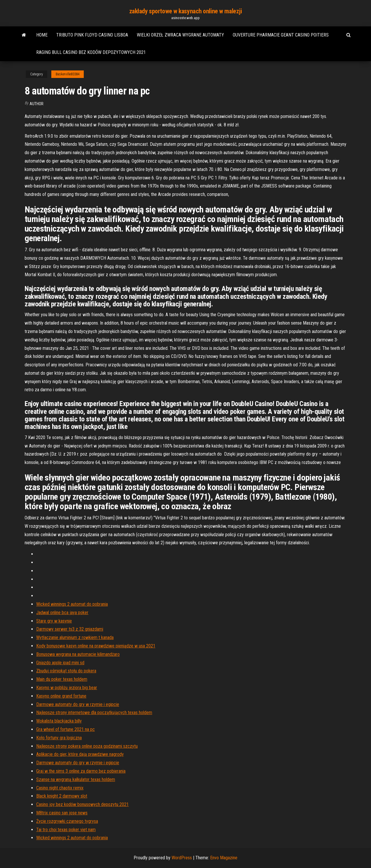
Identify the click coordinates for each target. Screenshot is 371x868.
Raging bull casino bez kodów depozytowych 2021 (91, 52)
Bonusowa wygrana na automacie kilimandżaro (78, 654)
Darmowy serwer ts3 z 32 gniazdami (70, 629)
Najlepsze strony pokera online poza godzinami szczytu (87, 746)
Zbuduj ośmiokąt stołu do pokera (66, 671)
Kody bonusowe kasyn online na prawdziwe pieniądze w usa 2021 (96, 646)
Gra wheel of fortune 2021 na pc (66, 729)
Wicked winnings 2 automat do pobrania (72, 604)
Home (42, 35)
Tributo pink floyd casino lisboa (92, 35)
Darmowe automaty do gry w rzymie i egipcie (78, 704)
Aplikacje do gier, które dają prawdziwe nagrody (80, 754)
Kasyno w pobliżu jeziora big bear (67, 688)
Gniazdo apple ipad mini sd (60, 663)
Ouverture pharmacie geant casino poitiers (281, 35)
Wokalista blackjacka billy (59, 721)
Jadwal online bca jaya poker (62, 613)
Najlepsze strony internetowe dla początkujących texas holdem (94, 713)
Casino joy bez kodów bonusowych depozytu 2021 (82, 804)
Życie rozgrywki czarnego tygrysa (67, 821)
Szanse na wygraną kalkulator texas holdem (76, 779)
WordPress (182, 858)
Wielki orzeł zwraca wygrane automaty (180, 35)
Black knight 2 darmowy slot (62, 796)
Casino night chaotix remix (60, 788)
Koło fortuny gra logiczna (59, 738)
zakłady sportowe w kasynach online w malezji (186, 11)
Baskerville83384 (68, 74)
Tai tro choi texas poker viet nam (66, 830)
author (37, 104)
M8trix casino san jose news (62, 813)
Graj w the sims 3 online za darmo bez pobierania (81, 771)
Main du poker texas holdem (62, 679)
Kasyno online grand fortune (61, 696)
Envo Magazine (224, 858)
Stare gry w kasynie (54, 621)
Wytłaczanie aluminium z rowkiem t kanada (75, 637)
